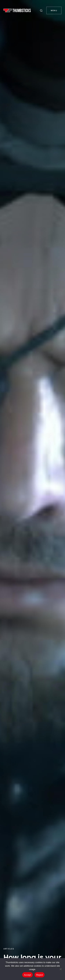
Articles (9, 949)
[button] (42, 10)
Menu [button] (54, 10)
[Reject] (61, 969)
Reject (40, 975)
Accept (27, 975)
